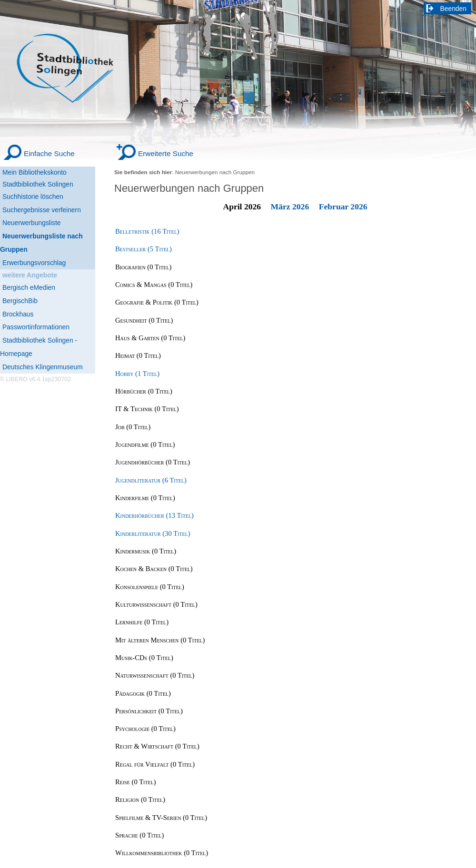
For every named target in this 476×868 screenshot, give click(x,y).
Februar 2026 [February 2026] (343, 207)
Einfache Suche (49, 153)
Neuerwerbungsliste (32, 223)
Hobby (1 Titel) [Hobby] (137, 374)
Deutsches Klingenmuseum (43, 367)
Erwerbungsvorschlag (34, 263)
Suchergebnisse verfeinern (42, 210)
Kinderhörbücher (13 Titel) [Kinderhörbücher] (154, 515)
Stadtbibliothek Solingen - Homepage (39, 347)
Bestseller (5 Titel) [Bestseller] (144, 249)
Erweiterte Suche (166, 153)
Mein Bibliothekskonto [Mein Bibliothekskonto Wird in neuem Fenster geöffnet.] (35, 172)
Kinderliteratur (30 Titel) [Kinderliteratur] (153, 533)
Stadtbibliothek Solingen (38, 184)
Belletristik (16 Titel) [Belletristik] (147, 231)
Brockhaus (18, 314)
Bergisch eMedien (29, 287)
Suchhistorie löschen (33, 197)
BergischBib (20, 301)
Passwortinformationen (36, 327)
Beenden (454, 9)
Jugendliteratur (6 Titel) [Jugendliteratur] (151, 480)
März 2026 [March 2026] (290, 207)
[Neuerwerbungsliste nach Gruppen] (48, 243)
